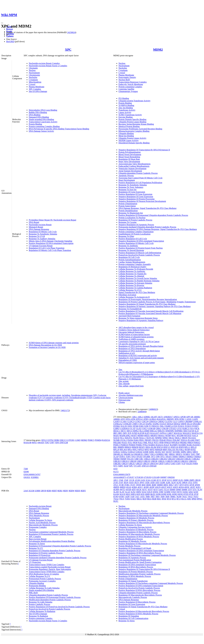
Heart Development (127, 180)
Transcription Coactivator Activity (43, 122)
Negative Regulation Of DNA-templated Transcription (141, 241)
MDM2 (158, 49)
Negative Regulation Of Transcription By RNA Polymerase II (144, 150)
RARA (190, 445)
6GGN (122, 494)
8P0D (194, 499)
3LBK (163, 483)
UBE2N (170, 461)
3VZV (133, 485)
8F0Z (164, 499)
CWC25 (142, 424)
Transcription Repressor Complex (133, 82)
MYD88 (180, 436)
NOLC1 (142, 438)
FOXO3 (188, 426)
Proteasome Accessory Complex (42, 581)
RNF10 (160, 447)
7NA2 (190, 497)
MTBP (168, 436)
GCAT (133, 428)
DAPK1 (149, 424)
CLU (175, 421)
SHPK (183, 452)
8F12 (174, 499)
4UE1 (198, 487)
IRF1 (115, 433)
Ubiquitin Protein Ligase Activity (132, 138)
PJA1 (130, 443)
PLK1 (140, 443)
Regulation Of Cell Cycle (129, 257)
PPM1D (168, 443)
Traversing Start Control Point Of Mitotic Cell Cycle (141, 178)
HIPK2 (136, 431)
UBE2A (147, 459)
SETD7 (169, 452)
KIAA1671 (155, 433)
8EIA (149, 499)
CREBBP (188, 421)
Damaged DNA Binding (39, 117)
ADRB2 (147, 417)
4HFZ (166, 485)
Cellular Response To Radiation (42, 611)
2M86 (186, 480)
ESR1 (141, 426)
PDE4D (163, 440)
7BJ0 (162, 497)
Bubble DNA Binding (38, 112)
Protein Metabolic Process (129, 546)
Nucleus (32, 70)
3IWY (142, 483)
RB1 (115, 447)
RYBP (187, 450)
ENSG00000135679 (122, 474)
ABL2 (140, 417)
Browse (9, 29)
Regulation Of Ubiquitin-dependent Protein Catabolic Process (55, 551)
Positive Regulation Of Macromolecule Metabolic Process (143, 544)
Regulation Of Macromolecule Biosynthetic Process (140, 595)
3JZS (157, 483)
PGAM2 (191, 440)
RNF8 (181, 447)
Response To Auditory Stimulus (42, 239)
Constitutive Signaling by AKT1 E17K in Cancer (139, 341)
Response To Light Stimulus (41, 602)
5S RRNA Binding (126, 105)
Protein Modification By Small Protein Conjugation (140, 562)
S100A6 (139, 452)
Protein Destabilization (128, 211)
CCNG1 (138, 421)
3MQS (185, 483)
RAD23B (27, 443)
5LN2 (133, 492)
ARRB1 (197, 417)
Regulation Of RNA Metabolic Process (135, 576)
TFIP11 (122, 457)
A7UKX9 (147, 477)
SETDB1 (176, 452)
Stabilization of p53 (127, 353)
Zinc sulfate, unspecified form (131, 386)
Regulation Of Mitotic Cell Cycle (43, 232)
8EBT (54, 491)
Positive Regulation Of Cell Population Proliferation (140, 183)
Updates (10, 36)
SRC (166, 454)
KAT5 (147, 433)
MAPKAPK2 (125, 436)
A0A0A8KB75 (120, 477)
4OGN (158, 487)
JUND (134, 433)
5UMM (167, 492)
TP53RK (147, 457)
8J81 (189, 499)
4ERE (149, 485)
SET (163, 452)
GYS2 (179, 428)
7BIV (157, 497)
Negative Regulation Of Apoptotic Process (136, 225)
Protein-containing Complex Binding (44, 126)
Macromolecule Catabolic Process (133, 597)
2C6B (153, 480)
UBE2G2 (125, 461)
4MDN (116, 487)
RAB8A (152, 445)
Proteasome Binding (37, 586)
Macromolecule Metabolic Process (43, 525)
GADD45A (125, 428)
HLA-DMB (144, 431)
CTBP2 (135, 424)
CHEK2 (161, 421)
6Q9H (164, 494)
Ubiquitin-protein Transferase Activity (134, 101)
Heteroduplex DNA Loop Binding (43, 110)
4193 (115, 469)
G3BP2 (116, 428)
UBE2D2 (163, 459)
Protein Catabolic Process (39, 604)
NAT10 (116, 438)
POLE (151, 443)
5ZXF (196, 492)
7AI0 (132, 497)
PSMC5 (91, 440)
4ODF (152, 487)
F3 (150, 426)
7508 (26, 469)
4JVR (192, 485)
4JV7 (177, 485)
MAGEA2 (178, 433)
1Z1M (137, 480)
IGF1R (191, 431)
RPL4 (130, 450)
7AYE (142, 497)
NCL (122, 438)
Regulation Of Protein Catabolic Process (135, 220)
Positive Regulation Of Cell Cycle (133, 239)
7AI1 (137, 497)
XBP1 (121, 466)
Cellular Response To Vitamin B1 (133, 274)
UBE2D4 (180, 459)
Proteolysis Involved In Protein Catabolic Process (139, 255)
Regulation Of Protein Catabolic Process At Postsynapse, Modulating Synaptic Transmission (157, 302)
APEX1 (177, 417)
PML (145, 443)
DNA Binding (35, 115)
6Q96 (158, 494)
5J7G (195, 490)
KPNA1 (164, 433)
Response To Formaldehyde (130, 309)
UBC (141, 459)
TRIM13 (182, 457)
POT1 (156, 443)
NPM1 (165, 438)
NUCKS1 (192, 438)
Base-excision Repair (38, 539)
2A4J (26, 491)
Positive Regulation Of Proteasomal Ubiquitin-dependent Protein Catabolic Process (153, 215)
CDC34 (145, 421)
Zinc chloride (124, 384)
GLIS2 (139, 428)
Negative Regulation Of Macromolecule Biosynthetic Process (144, 523)
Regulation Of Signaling (129, 616)
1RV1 (116, 480)
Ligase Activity (125, 112)
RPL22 (194, 447)
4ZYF (150, 490)
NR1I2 (171, 438)
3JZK (147, 483)
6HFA (133, 494)
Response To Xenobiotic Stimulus (43, 234)
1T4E (121, 480)
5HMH (172, 490)
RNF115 (167, 447)
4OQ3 (176, 487)
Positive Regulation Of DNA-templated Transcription (51, 243)
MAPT (134, 436)
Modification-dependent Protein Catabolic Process (50, 600)
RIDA (148, 447)
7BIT (152, 497)
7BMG (173, 497)
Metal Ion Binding (126, 136)
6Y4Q (116, 497)
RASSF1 (197, 445)
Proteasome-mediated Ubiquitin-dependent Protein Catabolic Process (147, 227)
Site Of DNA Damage (38, 91)
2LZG (181, 480)
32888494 (142, 412)
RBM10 (128, 447)
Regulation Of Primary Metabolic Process (136, 520)
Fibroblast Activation (127, 295)
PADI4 (130, 440)
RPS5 (152, 450)
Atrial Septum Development (130, 171)
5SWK (155, 492)
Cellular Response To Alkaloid (131, 276)
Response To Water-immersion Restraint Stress (138, 318)
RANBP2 (182, 445)
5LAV (200, 490)
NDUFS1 (128, 438)
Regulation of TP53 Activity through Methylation (139, 351)
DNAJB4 (197, 424)
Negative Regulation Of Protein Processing (136, 199)
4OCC (140, 487)
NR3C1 (178, 438)
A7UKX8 (139, 477)
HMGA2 (153, 431)
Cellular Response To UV (39, 576)
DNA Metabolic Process (39, 515)
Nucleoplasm (34, 73)
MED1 (147, 436)
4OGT (164, 487)
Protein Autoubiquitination (130, 260)
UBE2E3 (117, 461)
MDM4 (141, 436)
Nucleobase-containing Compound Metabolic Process (51, 532)
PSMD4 (98, 440)
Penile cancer (124, 393)
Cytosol (32, 84)
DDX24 (170, 424)
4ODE (146, 487)
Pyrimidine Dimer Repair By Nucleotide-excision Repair (52, 220)
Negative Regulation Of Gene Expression (136, 197)
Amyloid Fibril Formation (129, 316)
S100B (146, 452)
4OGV (170, 487)
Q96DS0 (171, 477)
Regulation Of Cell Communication (133, 618)
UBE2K (154, 461)
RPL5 (135, 450)
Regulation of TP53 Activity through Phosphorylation (141, 346)
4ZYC (145, 490)
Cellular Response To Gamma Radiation (135, 288)
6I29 (138, 494)
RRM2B (159, 450)
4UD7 (193, 487)
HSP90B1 (179, 431)
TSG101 (130, 459)
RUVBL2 (180, 450)
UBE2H (133, 461)
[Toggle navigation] (2, 23)
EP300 (136, 426)
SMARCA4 (129, 454)
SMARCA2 (118, 454)
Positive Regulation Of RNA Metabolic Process (138, 614)
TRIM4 (116, 459)
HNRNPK (170, 431)
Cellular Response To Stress (40, 520)
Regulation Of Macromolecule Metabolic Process (139, 534)
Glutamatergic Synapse (128, 91)
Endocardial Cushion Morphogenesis (134, 166)
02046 (26, 472)
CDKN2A (153, 421)
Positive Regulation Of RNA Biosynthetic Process (139, 590)
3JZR (152, 483)
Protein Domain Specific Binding (132, 119)
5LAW (116, 492)
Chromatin (33, 68)
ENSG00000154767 (32, 474)
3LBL (168, 483)
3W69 (138, 485)
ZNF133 (145, 466)
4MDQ (123, 487)
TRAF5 (169, 457)
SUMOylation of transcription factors (134, 334)
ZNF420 (153, 466)
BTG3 (44, 440)
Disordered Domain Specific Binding (134, 143)
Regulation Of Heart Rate (129, 159)
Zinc (120, 370)
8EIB (154, 499)
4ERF (154, 485)
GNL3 (145, 428)
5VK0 (173, 492)
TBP (198, 454)
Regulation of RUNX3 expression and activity (138, 356)
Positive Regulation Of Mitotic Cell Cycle (136, 243)
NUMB (116, 440)
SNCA (153, 454)
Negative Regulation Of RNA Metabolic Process (139, 537)
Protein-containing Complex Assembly (135, 264)
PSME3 (139, 445)
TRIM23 (190, 457)
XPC (68, 49)
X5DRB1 (35, 477)
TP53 (134, 457)
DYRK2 (117, 426)
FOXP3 (195, 426)
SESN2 (158, 452)
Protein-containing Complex (130, 87)
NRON (185, 438)
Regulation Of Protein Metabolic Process (136, 572)
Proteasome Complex (38, 527)
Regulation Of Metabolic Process (132, 541)
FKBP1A (169, 426)
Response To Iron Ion (127, 190)
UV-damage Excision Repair (41, 246)
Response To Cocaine (127, 222)
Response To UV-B (37, 236)
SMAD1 (41, 443)
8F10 (169, 499)
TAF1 (193, 454)
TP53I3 (139, 457)
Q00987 (163, 477)
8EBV (66, 491)
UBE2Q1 (184, 461)
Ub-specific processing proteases (132, 344)
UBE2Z (139, 464)
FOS (175, 426)
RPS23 (141, 450)
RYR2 (193, 450)
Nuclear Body (124, 80)
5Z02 (191, 492)
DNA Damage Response (39, 229)
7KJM (179, 497)
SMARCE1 (139, 454)
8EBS (49, 491)
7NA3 (196, 497)
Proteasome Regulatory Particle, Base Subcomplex (50, 569)
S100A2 (124, 452)
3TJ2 (190, 483)
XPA (57, 443)
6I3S (143, 494)
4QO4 (181, 487)
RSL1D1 (172, 450)
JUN (129, 433)
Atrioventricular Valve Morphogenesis (135, 164)
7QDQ (127, 499)
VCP (183, 464)
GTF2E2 (172, 428)
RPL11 (187, 447)
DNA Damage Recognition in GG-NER (45, 345)
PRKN (190, 443)
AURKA (153, 419)
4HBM (160, 485)
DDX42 (177, 424)
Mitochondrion (35, 82)
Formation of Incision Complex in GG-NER (47, 347)
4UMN (116, 490)
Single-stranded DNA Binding (41, 119)
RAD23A (106, 440)
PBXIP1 (148, 440)
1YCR (131, 480)
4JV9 (181, 485)
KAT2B (141, 433)
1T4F (126, 480)
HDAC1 (117, 431)
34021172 (65, 410)
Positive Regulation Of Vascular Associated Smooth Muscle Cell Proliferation (151, 311)
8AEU (133, 499)
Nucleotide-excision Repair (40, 225)
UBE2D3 (171, 459)
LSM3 (78, 440)
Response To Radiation (38, 616)
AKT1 (160, 417)
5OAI (144, 492)
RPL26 (116, 450)
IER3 (186, 431)
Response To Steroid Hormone (131, 250)
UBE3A (146, 464)
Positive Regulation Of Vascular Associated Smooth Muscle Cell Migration (150, 313)
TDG (47, 443)
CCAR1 (123, 421)
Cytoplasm (33, 80)
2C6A (148, 480)
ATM (133, 419)
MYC (174, 436)
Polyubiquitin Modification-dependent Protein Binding (52, 541)
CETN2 (50, 440)
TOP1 (128, 457)
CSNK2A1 (197, 421)
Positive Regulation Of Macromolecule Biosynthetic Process (144, 611)
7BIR (148, 497)
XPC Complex (35, 89)
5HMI (178, 490)
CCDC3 (131, 421)
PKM (135, 443)
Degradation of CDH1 (128, 360)
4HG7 (171, 485)
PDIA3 (169, 440)
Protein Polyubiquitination (130, 152)
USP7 (52, 443)
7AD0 (127, 497)
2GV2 (169, 480)
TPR (158, 457)
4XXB (128, 490)
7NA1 (184, 497)
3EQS (126, 483)
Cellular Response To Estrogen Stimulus (135, 283)
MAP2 (116, 436)
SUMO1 (187, 454)
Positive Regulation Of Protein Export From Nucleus (141, 248)
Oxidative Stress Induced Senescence (134, 330)
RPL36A (123, 450)
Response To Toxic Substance (131, 187)
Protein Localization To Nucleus (132, 218)
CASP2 (195, 419)
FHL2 (162, 426)
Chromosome (34, 75)
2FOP (164, 480)
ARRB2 (117, 419)
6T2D (186, 494)
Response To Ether (126, 236)
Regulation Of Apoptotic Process (132, 558)
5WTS (179, 492)
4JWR (197, 485)
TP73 (153, 457)
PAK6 (136, 440)
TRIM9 (123, 459)
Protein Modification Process (131, 539)
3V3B (121, 485)
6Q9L (169, 494)
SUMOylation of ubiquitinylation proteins (136, 337)
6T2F (196, 494)
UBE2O (177, 461)
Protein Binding (35, 124)
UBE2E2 (196, 459)
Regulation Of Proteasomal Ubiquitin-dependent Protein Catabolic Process (60, 546)
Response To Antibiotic (128, 246)
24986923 (153, 409)
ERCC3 (63, 440)
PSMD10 (124, 445)
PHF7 (198, 440)
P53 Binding (124, 98)
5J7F (190, 490)
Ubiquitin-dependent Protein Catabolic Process (138, 173)
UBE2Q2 (193, 461)
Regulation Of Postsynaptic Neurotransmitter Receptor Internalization (148, 299)
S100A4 (131, 452)
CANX (188, 419)
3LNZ (179, 483)
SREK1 (172, 454)
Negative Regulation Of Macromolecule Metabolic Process (143, 515)
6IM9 (147, 494)
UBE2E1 (188, 459)
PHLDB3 (117, 443)
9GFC (116, 501)
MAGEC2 (187, 433)
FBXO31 (155, 426)
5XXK (185, 492)
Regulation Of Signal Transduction (133, 581)
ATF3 (123, 419)
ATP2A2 (139, 419)
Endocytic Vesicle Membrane (131, 84)
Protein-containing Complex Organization (136, 232)
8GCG (184, 499)
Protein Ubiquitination (128, 204)
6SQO (180, 494)
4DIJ (144, 485)
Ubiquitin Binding (126, 133)
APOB (183, 417)
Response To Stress (37, 544)
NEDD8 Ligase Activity (129, 140)
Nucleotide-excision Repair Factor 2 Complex (48, 66)
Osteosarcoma (124, 400)
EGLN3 (124, 426)
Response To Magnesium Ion (131, 213)
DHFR (184, 424)
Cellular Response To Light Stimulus (44, 588)
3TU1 (116, 485)
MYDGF (188, 436)
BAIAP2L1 (162, 419)
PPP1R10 (175, 443)
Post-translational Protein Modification (135, 560)
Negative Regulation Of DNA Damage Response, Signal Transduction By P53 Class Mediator (158, 229)
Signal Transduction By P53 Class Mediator (137, 292)
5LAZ (128, 492)
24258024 (71, 32)
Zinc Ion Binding (126, 108)
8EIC (159, 499)
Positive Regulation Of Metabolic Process (136, 530)
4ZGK (139, 490)
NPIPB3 (158, 438)
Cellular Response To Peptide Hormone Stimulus (139, 281)
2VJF (121, 483)
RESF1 (142, 447)
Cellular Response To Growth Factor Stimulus (138, 278)
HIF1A (129, 431)
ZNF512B (64, 443)
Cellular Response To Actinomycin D (134, 297)
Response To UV (36, 548)
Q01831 (27, 477)
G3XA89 (156, 477)
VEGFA (189, 464)
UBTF (161, 464)
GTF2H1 (71, 440)
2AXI (143, 480)
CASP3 (116, 421)
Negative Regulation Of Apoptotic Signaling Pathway (141, 320)
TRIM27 (198, 457)
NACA (195, 436)
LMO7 (170, 433)
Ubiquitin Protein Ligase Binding (132, 122)
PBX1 (142, 440)
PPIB (161, 443)
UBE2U (132, 464)
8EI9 (144, 499)
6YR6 (121, 497)
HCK (197, 428)
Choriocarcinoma (126, 398)
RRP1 (165, 450)
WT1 (115, 466)
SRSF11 (179, 454)
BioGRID (10, 41)
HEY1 (123, 431)
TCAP (116, 457)
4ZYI (156, 490)
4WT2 (122, 490)
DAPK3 (156, 424)
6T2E (191, 494)
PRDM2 (183, 443)
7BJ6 (167, 497)
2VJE (116, 483)
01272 (116, 472)
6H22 (128, 494)
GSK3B (165, 428)
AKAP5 (154, 417)
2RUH (198, 480)
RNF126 (175, 447)
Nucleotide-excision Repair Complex (44, 63)
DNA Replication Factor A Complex (44, 574)
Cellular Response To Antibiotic (132, 271)
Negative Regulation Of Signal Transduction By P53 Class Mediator (147, 304)
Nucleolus (33, 77)
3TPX (195, 483)
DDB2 (57, 440)
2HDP (175, 480)
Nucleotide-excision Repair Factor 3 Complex (48, 621)
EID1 (130, 426)
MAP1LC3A (197, 433)
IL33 (197, 431)
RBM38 (135, 447)
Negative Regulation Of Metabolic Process (136, 518)
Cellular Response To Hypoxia (131, 285)
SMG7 (147, 454)
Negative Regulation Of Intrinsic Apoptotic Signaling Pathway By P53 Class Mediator (155, 306)
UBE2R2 (117, 464)
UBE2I (140, 461)
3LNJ (174, 483)
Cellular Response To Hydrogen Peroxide (136, 269)
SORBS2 (160, 454)
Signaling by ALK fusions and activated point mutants (141, 358)
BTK (177, 419)
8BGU (139, 499)
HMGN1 (161, 431)
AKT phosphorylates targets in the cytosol (136, 327)
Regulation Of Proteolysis (40, 555)
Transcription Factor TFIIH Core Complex (47, 565)
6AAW (116, 494)
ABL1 (135, 417)
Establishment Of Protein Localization (135, 234)
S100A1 (117, 452)
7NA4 (116, 499)
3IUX (136, 483)
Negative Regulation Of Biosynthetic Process (137, 532)
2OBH (38, 491)
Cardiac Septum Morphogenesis (132, 262)
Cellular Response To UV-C (130, 290)
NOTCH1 (150, 438)
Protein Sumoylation (127, 206)
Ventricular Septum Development (132, 168)
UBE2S (125, 464)
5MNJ (139, 492)
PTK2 (145, 445)
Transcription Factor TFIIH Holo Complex (47, 572)
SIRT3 (195, 452)
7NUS (122, 499)
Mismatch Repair (36, 227)
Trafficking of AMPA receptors (131, 339)
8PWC (200, 499)
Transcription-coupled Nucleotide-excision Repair (50, 567)
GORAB (152, 428)
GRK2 (158, 428)
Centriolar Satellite (126, 89)
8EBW (72, 491)
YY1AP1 (137, 466)
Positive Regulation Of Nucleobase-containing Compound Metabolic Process (151, 583)
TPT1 (162, 457)
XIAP (126, 466)
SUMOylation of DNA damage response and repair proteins (54, 343)
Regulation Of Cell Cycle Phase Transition (47, 248)
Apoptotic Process (126, 176)
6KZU (153, 494)
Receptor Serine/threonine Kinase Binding (136, 124)
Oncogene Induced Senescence (131, 332)
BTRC (182, 419)
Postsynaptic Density (127, 77)
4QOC (187, 487)
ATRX (146, 419)
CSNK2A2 (118, 424)
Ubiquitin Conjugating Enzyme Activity (135, 527)
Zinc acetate (124, 381)
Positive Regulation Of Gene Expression (135, 194)
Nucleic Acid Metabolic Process (42, 523)
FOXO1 (181, 426)
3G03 (131, 483)
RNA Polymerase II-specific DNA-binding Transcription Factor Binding (59, 129)
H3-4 (192, 428)
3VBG (127, 485)
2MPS (192, 480)
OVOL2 (123, 440)
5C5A (166, 490)
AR (192, 417)
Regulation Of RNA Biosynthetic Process (136, 567)
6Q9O (175, 494)
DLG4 (189, 424)
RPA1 (34, 443)
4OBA (135, 487)
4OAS (129, 487)
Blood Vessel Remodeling (129, 157)
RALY (167, 445)
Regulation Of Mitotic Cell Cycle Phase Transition (50, 250)
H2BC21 (186, 428)
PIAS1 (124, 443)
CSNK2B (127, 424)
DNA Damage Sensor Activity (41, 131)
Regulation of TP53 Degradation (132, 348)
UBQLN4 (154, 464)
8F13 (179, 499)
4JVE (187, 485)
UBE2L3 (162, 461)
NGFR (136, 438)
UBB (137, 459)
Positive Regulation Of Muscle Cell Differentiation (140, 253)
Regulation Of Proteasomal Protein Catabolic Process (51, 534)
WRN (195, 464)
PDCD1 (156, 440)
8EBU (60, 491)
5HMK (184, 490)
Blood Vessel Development (130, 154)
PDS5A (184, 440)
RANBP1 (174, 445)
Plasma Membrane (37, 87)
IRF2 (120, 433)
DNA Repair (34, 222)
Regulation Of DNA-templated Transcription (137, 565)
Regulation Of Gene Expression (132, 192)
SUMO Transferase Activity (130, 115)
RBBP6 (121, 447)
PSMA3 (197, 443)
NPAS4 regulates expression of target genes (137, 363)
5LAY (122, 492)
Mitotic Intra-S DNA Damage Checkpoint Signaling (50, 241)
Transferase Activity (127, 110)
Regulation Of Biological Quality (132, 267)
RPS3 (147, 450)
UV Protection (35, 562)
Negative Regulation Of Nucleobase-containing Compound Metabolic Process (151, 513)
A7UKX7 (130, 477)
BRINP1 (171, 419)
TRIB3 (175, 457)
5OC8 (149, 492)
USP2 (173, 464)
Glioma (122, 402)
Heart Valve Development (129, 161)
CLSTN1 (169, 421)
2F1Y (159, 480)
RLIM (154, 447)
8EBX (78, 491)
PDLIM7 (177, 440)
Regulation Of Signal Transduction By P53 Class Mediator (143, 607)
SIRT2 (189, 452)
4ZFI (134, 490)
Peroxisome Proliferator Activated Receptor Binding (140, 129)
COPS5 (181, 421)
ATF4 (128, 419)
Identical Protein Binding (129, 126)
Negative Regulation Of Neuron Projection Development (142, 201)
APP (188, 417)
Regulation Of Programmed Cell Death (135, 548)
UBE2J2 (147, 461)
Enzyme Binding (126, 117)
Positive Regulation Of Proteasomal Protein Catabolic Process (55, 597)
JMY (125, 433)
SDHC (152, 452)
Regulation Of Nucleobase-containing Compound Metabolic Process (147, 555)
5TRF (161, 492)
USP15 (167, 464)
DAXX (163, 424)
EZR (146, 426)
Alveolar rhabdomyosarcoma (131, 395)
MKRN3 (154, 436)
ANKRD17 (168, 417)
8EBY (83, 491)
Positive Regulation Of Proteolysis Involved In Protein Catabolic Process (59, 607)
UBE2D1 (155, 459)
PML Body (33, 593)
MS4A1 (162, 436)
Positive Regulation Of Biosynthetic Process (137, 602)
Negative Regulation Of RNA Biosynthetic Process (140, 553)
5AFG (161, 490)
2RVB (43, 491)
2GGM (31, 491)
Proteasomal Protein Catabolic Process (45, 579)
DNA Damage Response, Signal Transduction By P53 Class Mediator (148, 208)
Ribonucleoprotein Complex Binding (134, 131)
